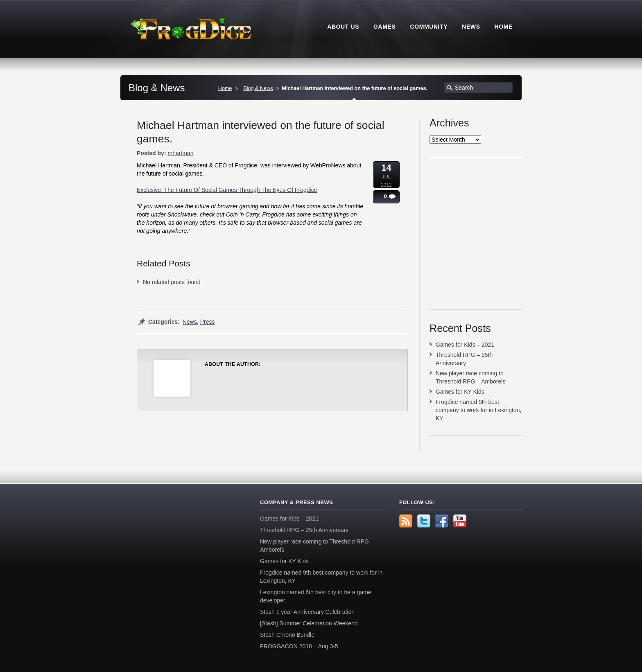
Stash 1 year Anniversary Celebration (307, 612)
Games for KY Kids (460, 392)
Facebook (442, 521)
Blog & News (258, 88)
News (190, 322)
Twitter (424, 521)
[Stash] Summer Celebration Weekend (309, 623)
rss (406, 521)
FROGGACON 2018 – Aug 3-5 (299, 646)
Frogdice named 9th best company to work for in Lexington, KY (478, 410)
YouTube (460, 521)
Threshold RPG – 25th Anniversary (304, 530)
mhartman (180, 153)
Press (208, 322)
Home (225, 88)
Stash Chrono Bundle (287, 635)
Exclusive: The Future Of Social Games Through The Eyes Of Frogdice (227, 190)
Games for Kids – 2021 (465, 345)
